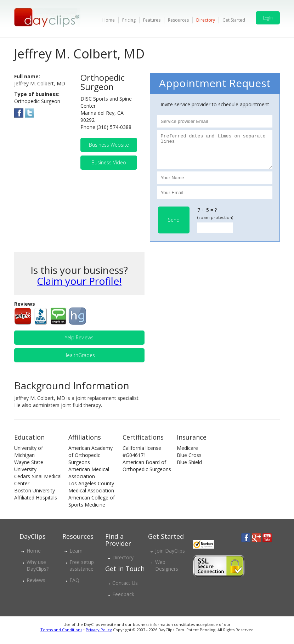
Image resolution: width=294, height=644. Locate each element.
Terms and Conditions (61, 636)
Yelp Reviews (79, 344)
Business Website (109, 145)
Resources (178, 20)
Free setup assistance (82, 572)
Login (268, 18)
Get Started (234, 20)
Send (174, 226)
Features (152, 20)
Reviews (36, 586)
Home (109, 20)
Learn (76, 557)
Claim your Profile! (79, 287)
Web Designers (167, 572)
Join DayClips (170, 557)
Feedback (123, 601)
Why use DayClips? (38, 572)
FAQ (74, 586)
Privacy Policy (99, 636)
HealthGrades (79, 361)
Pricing (129, 20)
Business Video (109, 162)
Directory (206, 20)
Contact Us (125, 589)
